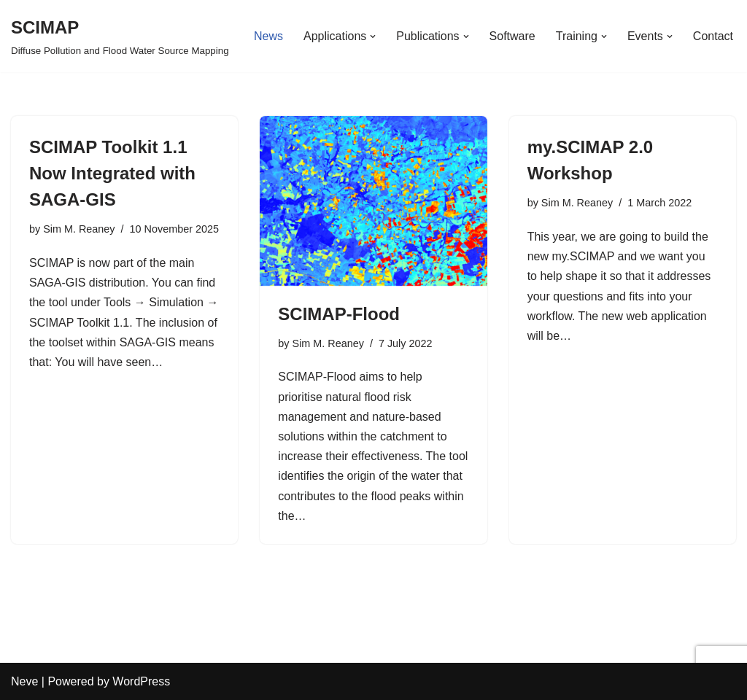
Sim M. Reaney (79, 229)
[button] (373, 36)
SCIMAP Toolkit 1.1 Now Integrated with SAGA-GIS (112, 173)
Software (512, 36)
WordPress (141, 681)
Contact (713, 36)
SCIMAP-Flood (339, 314)
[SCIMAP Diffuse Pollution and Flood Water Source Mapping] (120, 36)
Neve (24, 681)
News (268, 36)
